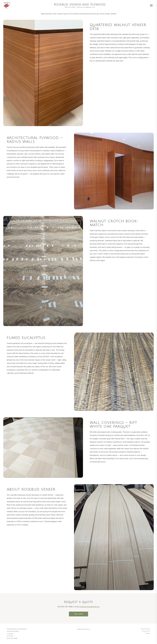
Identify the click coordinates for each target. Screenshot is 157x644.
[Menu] (151, 5)
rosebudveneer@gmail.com (86, 7)
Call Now (78, 617)
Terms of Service (145, 629)
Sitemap (148, 633)
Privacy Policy (146, 631)
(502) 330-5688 (70, 7)
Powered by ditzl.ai (84, 629)
